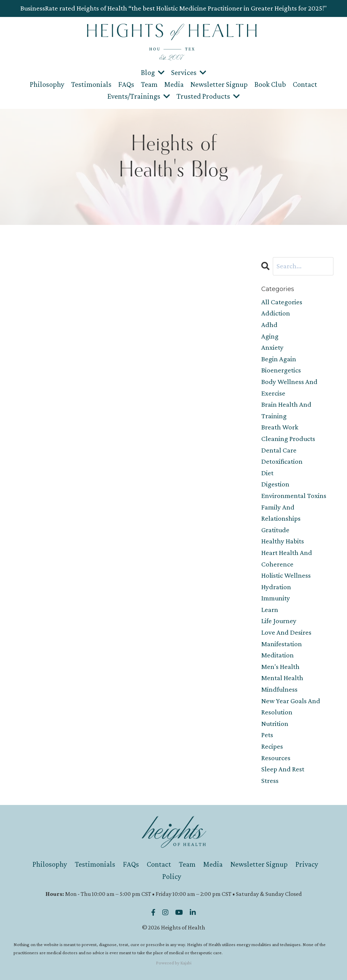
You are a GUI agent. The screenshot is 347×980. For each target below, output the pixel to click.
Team (149, 84)
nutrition (275, 724)
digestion (275, 484)
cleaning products (288, 439)
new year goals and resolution (291, 707)
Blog (153, 72)
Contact (305, 84)
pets (267, 735)
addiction (276, 313)
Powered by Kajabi (174, 963)
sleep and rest (283, 769)
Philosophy (47, 84)
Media (174, 84)
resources (276, 758)
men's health (280, 667)
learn (270, 610)
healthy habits (283, 541)
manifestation (282, 644)
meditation (278, 655)
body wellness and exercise (289, 387)
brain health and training (286, 410)
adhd (269, 325)
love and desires (286, 632)
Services (189, 72)
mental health (282, 678)
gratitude (275, 530)
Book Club (270, 84)
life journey (279, 621)
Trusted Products (208, 96)
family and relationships (281, 513)
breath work (280, 427)
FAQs (126, 84)
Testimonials (91, 84)
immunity (276, 598)
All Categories (282, 302)
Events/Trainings (139, 96)
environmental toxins (294, 496)
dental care (279, 450)
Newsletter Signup (219, 84)
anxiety (272, 347)
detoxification (282, 461)
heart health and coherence (287, 558)
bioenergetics (281, 370)
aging (270, 336)
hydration (276, 587)
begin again (279, 359)
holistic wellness (286, 575)
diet (267, 473)
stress (270, 781)
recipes (272, 746)
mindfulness (279, 689)
